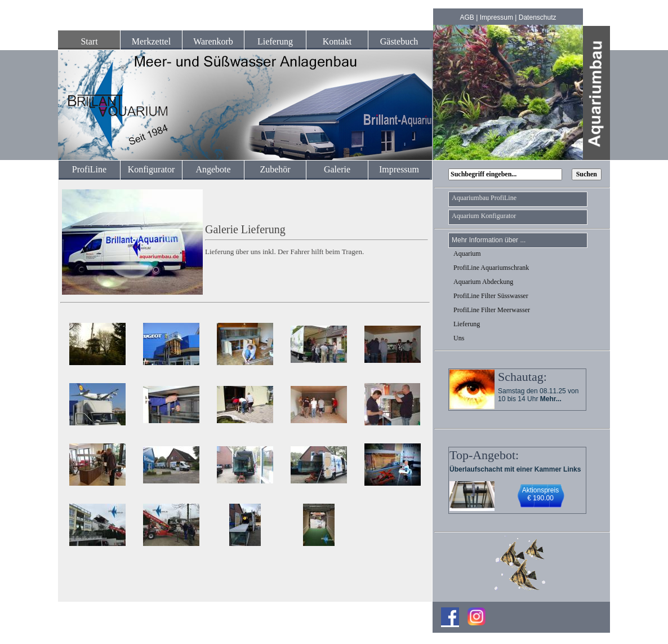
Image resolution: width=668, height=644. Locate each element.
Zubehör (275, 169)
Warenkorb (213, 41)
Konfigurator (152, 169)
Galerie (337, 169)
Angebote (213, 169)
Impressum (496, 17)
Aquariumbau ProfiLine (484, 198)
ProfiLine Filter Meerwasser (492, 310)
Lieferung (275, 41)
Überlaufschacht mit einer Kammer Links (515, 469)
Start (89, 41)
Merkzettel (151, 41)
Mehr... (551, 399)
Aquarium (467, 254)
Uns (459, 338)
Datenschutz (538, 17)
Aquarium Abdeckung (483, 282)
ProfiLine (89, 169)
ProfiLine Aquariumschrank (491, 268)
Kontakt (337, 41)
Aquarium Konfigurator (484, 216)
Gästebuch (399, 41)
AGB (467, 17)
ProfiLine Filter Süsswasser (491, 296)
